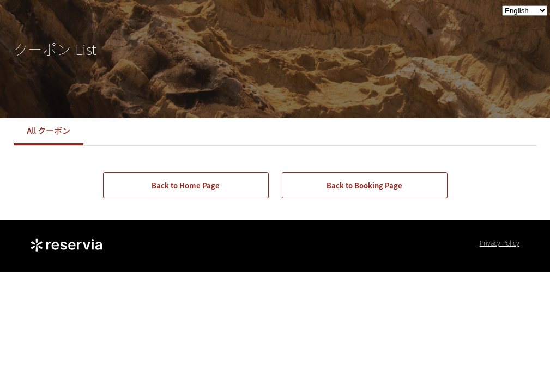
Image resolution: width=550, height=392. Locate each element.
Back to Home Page (186, 185)
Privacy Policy (500, 243)
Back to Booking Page (364, 185)
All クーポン (49, 131)
